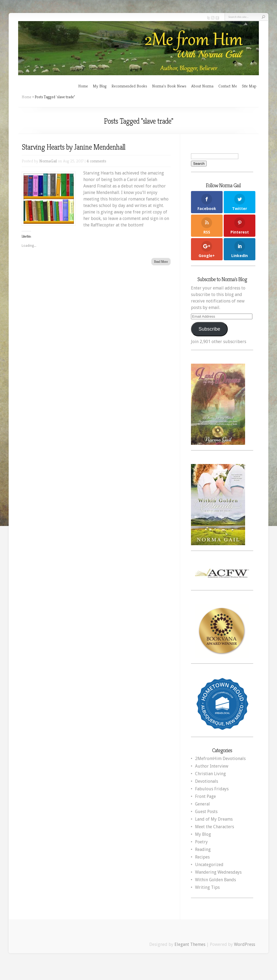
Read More (161, 262)
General (202, 804)
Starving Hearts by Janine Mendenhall (73, 147)
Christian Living (210, 774)
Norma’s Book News (169, 86)
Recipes (202, 857)
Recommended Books (129, 86)
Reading (203, 849)
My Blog (100, 86)
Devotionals (207, 781)
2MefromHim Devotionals (220, 759)
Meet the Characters (215, 827)
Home (83, 86)
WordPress (245, 944)
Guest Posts (206, 812)
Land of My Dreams (214, 819)
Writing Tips (207, 887)
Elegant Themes (190, 944)
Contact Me (228, 86)
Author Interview (212, 766)
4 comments (96, 161)
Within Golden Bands (215, 880)
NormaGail (48, 161)
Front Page (205, 796)
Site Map (249, 86)
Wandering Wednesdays (218, 872)
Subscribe (209, 329)
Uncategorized (209, 865)
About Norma (202, 86)
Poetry (201, 842)
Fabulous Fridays (212, 789)
